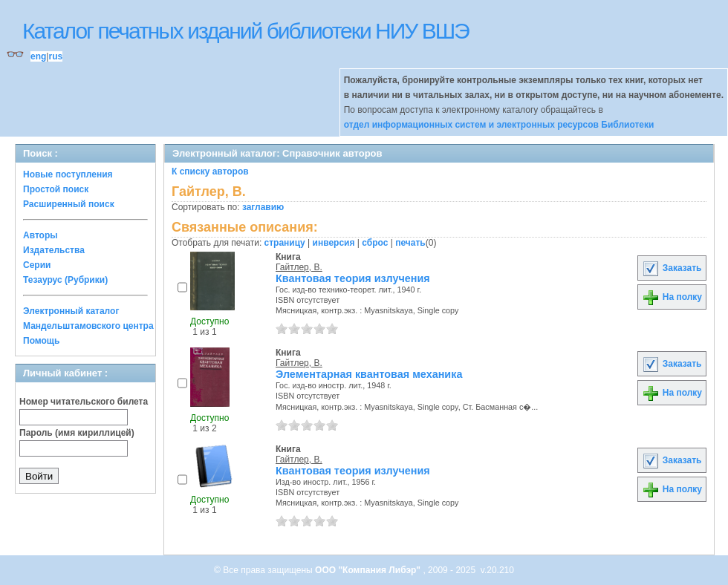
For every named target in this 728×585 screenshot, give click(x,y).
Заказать (672, 268)
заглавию (263, 207)
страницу (285, 243)
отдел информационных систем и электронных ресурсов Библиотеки (499, 125)
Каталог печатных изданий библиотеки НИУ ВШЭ (246, 31)
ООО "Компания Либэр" (369, 570)
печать (410, 243)
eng (38, 56)
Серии (37, 265)
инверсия (334, 243)
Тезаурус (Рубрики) (65, 280)
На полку (672, 297)
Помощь (41, 341)
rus (55, 56)
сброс (375, 243)
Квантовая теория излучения (353, 278)
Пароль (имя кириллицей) (77, 433)
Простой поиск (56, 189)
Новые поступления (68, 174)
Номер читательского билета (84, 402)
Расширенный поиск (69, 204)
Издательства (54, 250)
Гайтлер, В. (299, 267)
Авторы (40, 235)
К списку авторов (210, 171)
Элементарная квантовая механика (369, 374)
